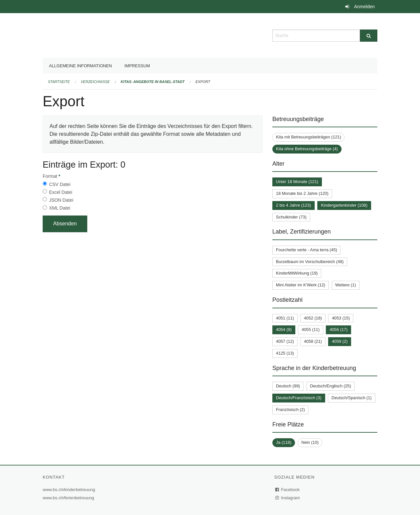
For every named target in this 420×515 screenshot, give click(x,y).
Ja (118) (284, 442)
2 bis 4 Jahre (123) (294, 205)
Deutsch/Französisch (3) (299, 398)
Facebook (288, 490)
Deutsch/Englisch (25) (331, 386)
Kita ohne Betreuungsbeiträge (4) (307, 149)
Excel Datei (61, 192)
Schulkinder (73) (291, 217)
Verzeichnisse (95, 82)
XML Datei (60, 208)
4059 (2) (340, 341)
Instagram (288, 498)
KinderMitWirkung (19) (297, 273)
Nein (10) (310, 442)
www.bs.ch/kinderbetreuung (70, 490)
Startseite (59, 82)
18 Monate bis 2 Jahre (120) (302, 193)
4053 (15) (341, 318)
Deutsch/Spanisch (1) (351, 398)
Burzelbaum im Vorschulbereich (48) (310, 262)
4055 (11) (311, 330)
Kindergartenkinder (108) (344, 205)
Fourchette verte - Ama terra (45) (306, 250)
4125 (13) (285, 353)
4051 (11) (285, 318)
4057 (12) (285, 341)
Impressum (137, 66)
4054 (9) (284, 330)
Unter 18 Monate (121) (297, 182)
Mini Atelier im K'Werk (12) (301, 285)
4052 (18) (313, 318)
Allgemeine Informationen (80, 66)
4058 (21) (313, 341)
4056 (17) (338, 330)
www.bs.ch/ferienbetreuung (69, 498)
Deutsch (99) (288, 386)
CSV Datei (60, 184)
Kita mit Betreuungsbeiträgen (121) (308, 137)
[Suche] (369, 36)
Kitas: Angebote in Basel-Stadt (153, 82)
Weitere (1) (346, 285)
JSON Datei (61, 200)
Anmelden (364, 7)
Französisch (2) (290, 410)
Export (203, 82)
